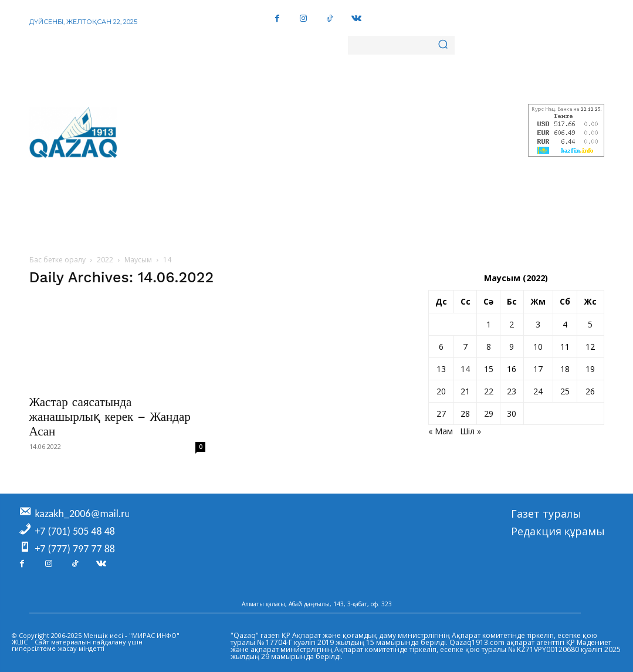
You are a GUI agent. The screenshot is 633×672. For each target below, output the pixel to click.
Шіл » (470, 431)
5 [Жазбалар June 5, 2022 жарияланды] (590, 324)
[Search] (443, 45)
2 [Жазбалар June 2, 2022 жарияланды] (512, 324)
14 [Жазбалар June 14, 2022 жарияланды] (465, 369)
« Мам (441, 431)
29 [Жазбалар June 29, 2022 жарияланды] (489, 413)
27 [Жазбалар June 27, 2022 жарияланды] (441, 413)
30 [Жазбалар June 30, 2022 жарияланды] (512, 413)
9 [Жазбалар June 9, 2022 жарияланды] (512, 347)
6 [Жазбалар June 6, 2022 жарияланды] (441, 347)
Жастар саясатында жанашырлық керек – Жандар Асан (110, 416)
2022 (105, 260)
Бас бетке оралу (57, 260)
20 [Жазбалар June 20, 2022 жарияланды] (441, 391)
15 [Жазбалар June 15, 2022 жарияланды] (489, 369)
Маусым (138, 260)
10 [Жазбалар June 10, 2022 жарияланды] (538, 347)
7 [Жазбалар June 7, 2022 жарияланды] (465, 347)
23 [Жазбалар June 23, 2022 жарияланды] (512, 391)
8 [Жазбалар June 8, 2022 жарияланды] (489, 347)
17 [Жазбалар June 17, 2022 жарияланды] (538, 369)
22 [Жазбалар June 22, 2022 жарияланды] (489, 391)
